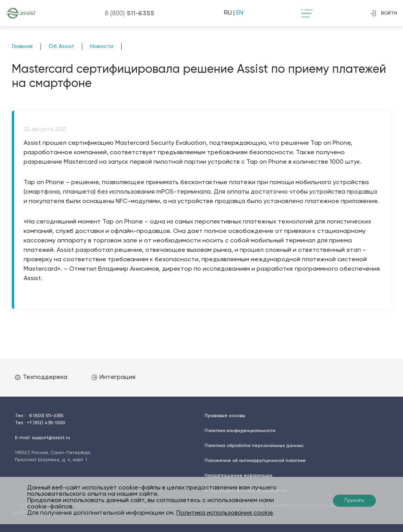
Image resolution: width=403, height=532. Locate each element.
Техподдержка (41, 377)
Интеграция (114, 377)
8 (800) (129, 13)
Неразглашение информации (238, 476)
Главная (22, 46)
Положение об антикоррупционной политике (255, 461)
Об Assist (61, 46)
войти (384, 13)
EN (240, 13)
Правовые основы (225, 416)
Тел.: (39, 416)
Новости (102, 46)
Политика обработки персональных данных (254, 446)
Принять (354, 501)
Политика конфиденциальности (240, 431)
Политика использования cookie (225, 513)
